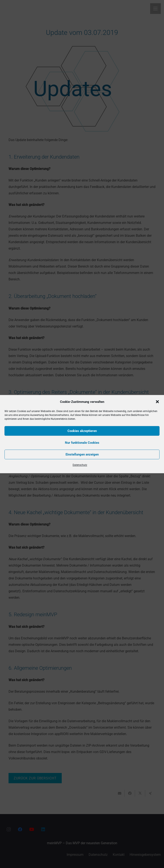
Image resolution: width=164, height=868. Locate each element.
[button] (157, 402)
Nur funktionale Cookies (82, 443)
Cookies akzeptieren (82, 431)
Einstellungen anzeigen (82, 454)
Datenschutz (80, 465)
